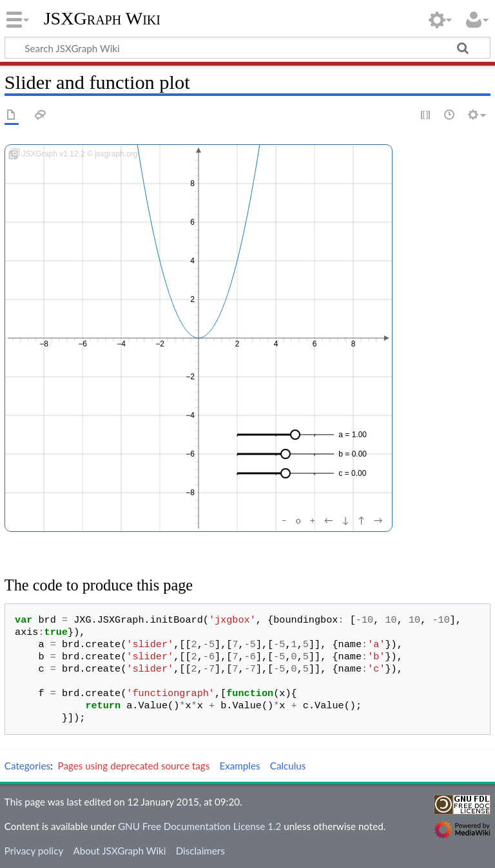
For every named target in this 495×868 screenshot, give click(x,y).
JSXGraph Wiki (102, 19)
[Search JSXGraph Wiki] (247, 48)
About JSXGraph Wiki (119, 851)
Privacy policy (34, 851)
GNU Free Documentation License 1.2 (199, 826)
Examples (239, 766)
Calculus (288, 766)
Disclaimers (200, 851)
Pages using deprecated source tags (134, 766)
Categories (27, 766)
